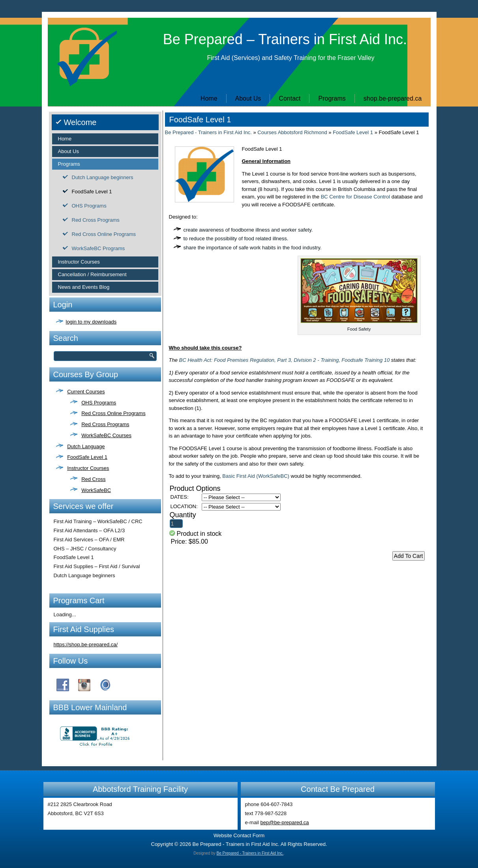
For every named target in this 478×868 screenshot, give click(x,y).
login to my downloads (91, 322)
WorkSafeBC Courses (106, 435)
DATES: (180, 497)
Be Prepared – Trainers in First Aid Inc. (285, 39)
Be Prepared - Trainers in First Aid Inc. (208, 132)
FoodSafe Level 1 (92, 192)
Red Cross (93, 479)
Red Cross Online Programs (104, 234)
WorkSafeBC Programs (98, 248)
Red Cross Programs (96, 220)
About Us (248, 98)
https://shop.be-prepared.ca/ (86, 644)
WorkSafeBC (96, 490)
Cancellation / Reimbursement (92, 274)
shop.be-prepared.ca (393, 98)
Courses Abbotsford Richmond (292, 132)
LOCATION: (184, 506)
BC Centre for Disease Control (356, 197)
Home (209, 98)
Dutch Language (86, 446)
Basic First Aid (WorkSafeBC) (256, 476)
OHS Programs (89, 206)
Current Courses (86, 392)
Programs (332, 98)
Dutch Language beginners (103, 177)
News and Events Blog (84, 287)
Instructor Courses (79, 262)
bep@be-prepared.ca (285, 822)
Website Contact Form (239, 835)
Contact (290, 98)
